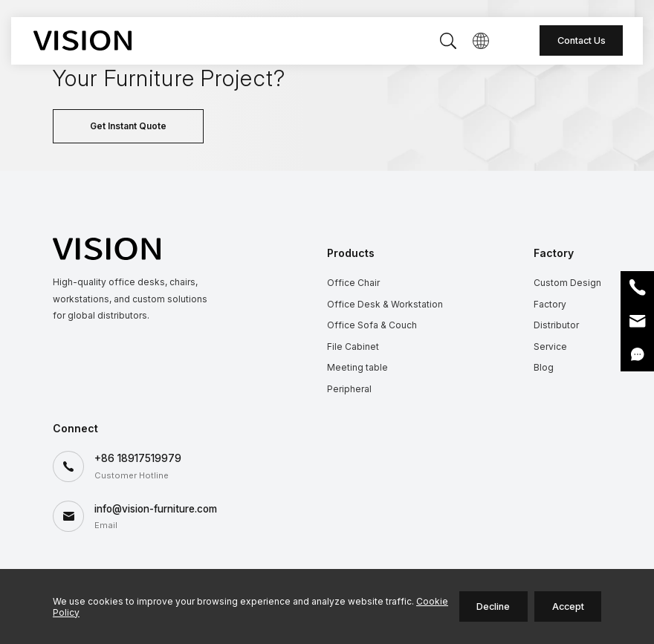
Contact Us (582, 40)
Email (637, 321)
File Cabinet (353, 347)
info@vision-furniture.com (156, 509)
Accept (568, 606)
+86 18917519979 (138, 458)
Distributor (556, 325)
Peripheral (349, 389)
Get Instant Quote (128, 126)
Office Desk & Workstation (385, 304)
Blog (544, 367)
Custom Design (567, 283)
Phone (637, 288)
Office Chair (353, 283)
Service (550, 347)
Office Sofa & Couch (372, 325)
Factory (550, 304)
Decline (493, 606)
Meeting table (357, 367)
